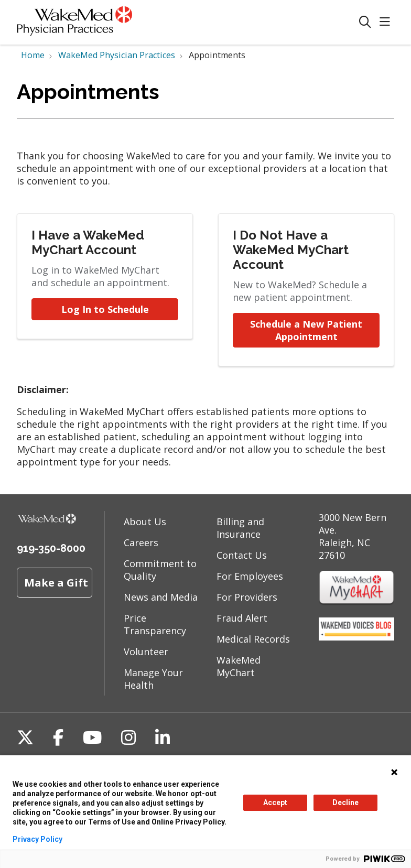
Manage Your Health (153, 679)
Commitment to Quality (160, 570)
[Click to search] (365, 22)
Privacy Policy (37, 839)
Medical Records (253, 639)
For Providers (247, 597)
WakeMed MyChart (239, 666)
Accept (275, 802)
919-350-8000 (51, 548)
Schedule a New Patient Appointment (307, 330)
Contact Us (242, 555)
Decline (345, 802)
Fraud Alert (242, 618)
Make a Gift (56, 582)
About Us (145, 522)
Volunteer (146, 652)
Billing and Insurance (240, 528)
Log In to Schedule (105, 309)
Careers (141, 542)
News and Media (161, 597)
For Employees (250, 576)
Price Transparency (155, 624)
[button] (387, 22)
